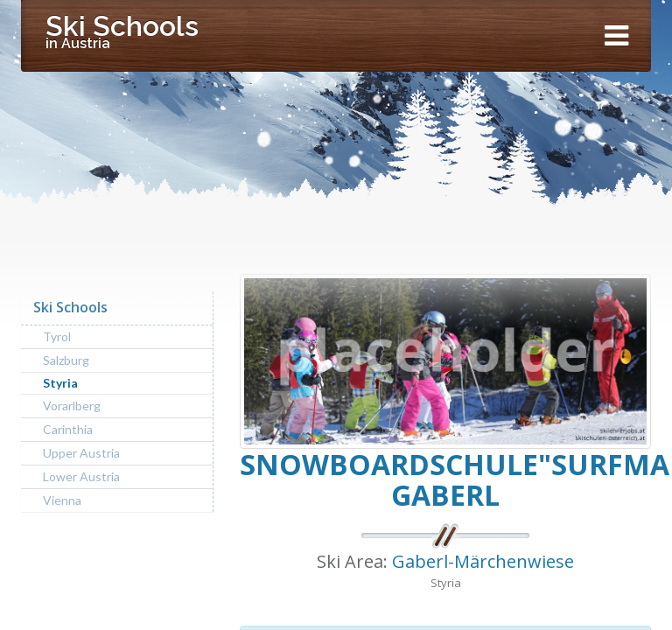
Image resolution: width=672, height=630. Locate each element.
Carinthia (68, 429)
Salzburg (66, 360)
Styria (60, 383)
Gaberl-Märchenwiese (483, 561)
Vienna (62, 500)
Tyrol (57, 336)
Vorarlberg (72, 406)
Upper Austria (81, 453)
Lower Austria (81, 476)
